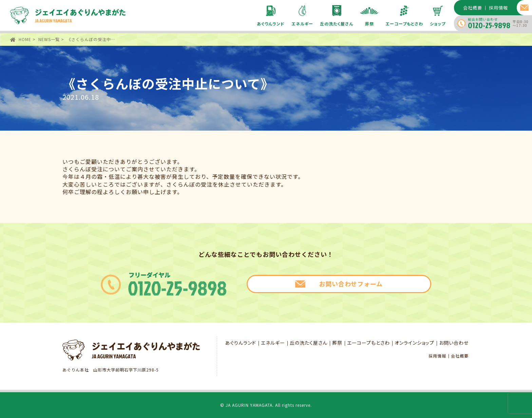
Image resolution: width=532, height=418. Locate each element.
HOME (25, 39)
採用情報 (437, 356)
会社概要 (460, 356)
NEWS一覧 (49, 39)
